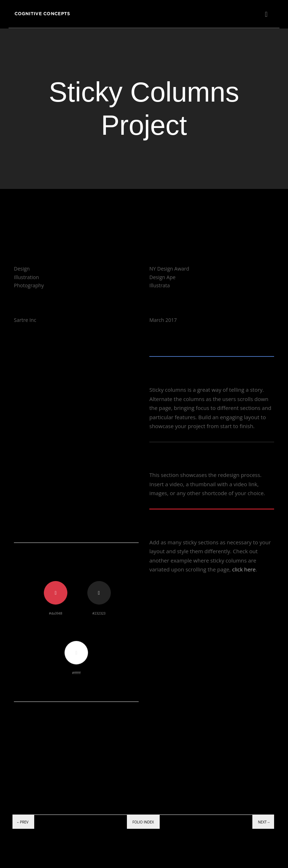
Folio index (143, 822)
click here (244, 569)
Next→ (264, 822)
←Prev (22, 822)
